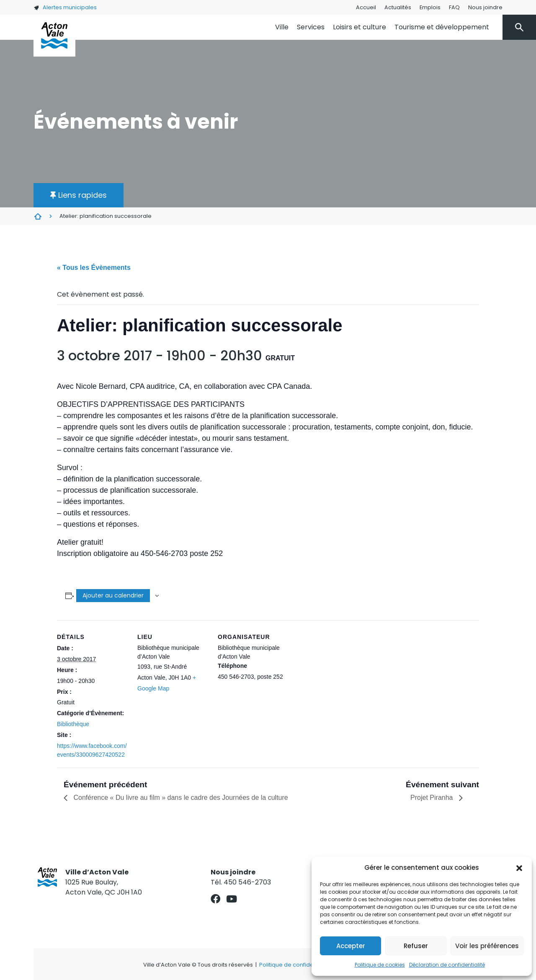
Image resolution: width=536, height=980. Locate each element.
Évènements (38, 216)
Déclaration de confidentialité (447, 965)
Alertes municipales (65, 7)
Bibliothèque (73, 724)
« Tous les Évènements (94, 268)
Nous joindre (485, 7)
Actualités (398, 7)
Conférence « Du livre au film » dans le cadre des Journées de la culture (180, 798)
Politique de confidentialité (295, 965)
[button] (519, 868)
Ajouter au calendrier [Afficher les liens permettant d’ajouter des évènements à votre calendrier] (113, 595)
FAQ (454, 7)
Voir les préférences (487, 946)
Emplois (430, 7)
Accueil (366, 7)
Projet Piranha (433, 798)
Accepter (351, 946)
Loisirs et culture (359, 27)
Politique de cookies (380, 965)
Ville (282, 27)
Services (311, 27)
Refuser (416, 946)
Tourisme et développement (442, 27)
